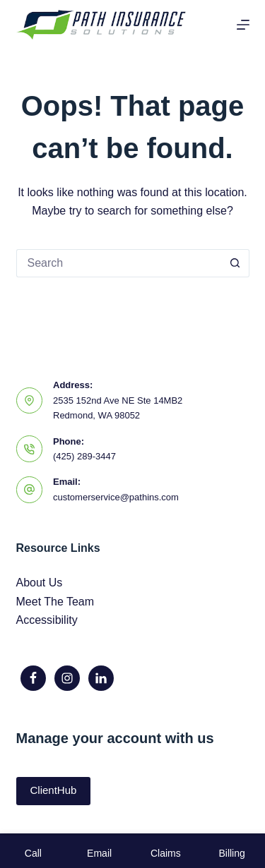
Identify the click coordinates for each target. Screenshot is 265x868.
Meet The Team (55, 602)
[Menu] (243, 25)
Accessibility (47, 620)
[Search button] (235, 263)
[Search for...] (119, 263)
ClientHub (54, 790)
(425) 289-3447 (84, 456)
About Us (40, 583)
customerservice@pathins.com (116, 497)
